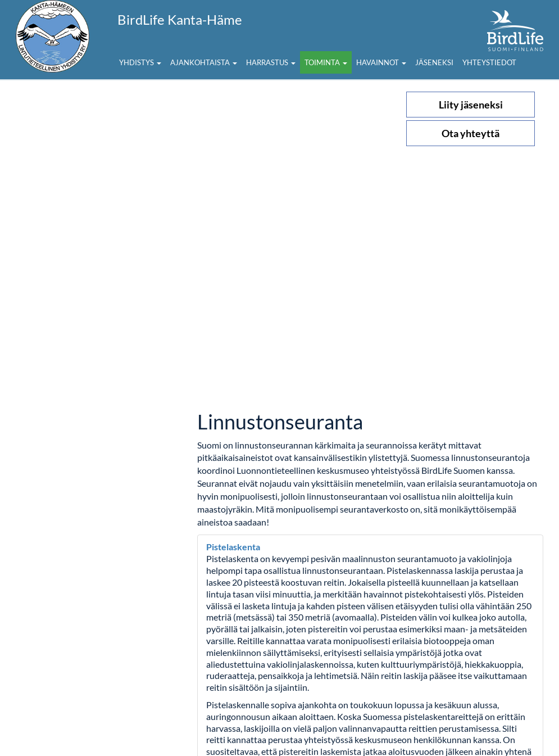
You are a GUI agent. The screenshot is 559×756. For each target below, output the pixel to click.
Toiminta (326, 62)
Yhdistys (140, 62)
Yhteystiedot (489, 62)
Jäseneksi (434, 62)
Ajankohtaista (204, 62)
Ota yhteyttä (471, 133)
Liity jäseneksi (471, 105)
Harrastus (271, 62)
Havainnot (381, 62)
